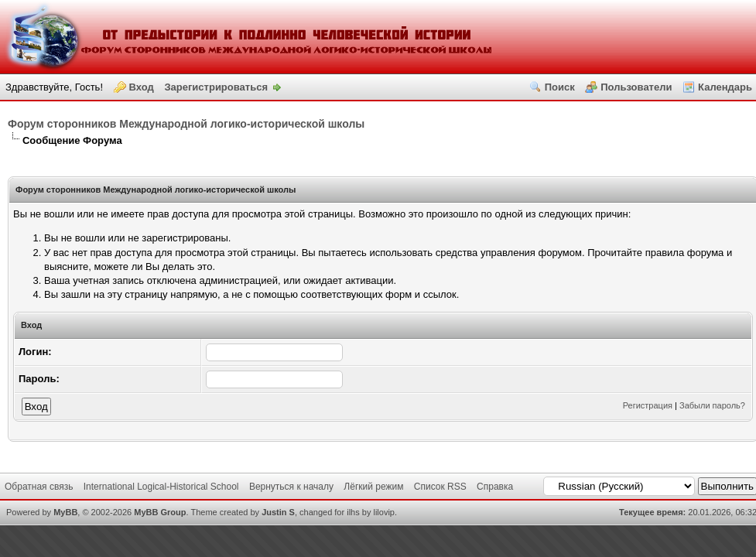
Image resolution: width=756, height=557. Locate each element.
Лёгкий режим (373, 487)
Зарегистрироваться (216, 87)
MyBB (65, 512)
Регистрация (648, 405)
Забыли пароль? (712, 405)
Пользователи (636, 87)
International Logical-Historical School (161, 487)
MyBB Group (160, 512)
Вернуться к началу (291, 487)
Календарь (725, 87)
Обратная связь (39, 487)
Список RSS (440, 487)
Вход (142, 87)
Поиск (560, 87)
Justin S (278, 512)
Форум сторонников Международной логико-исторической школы (186, 124)
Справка (495, 487)
